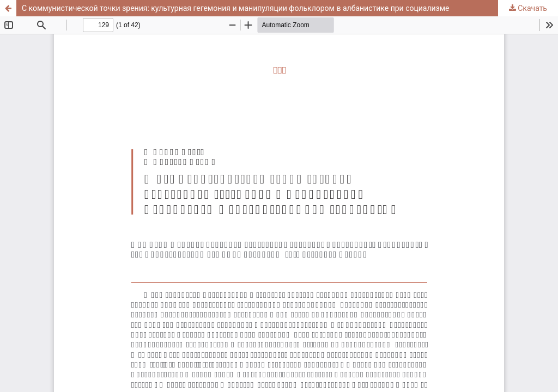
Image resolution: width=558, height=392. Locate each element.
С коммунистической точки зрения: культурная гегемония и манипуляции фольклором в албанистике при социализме (236, 8)
